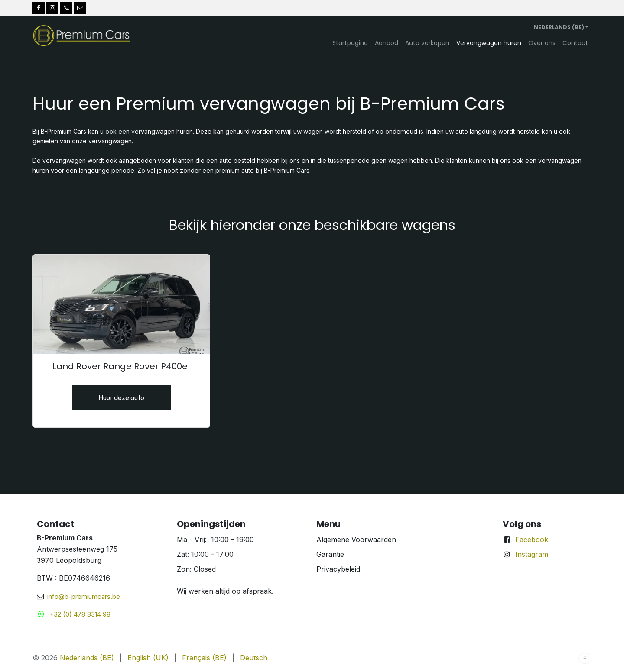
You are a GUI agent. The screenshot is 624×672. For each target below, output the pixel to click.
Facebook (532, 540)
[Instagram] (52, 8)
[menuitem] (350, 43)
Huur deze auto (121, 397)
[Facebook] (39, 8)
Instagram (532, 554)
